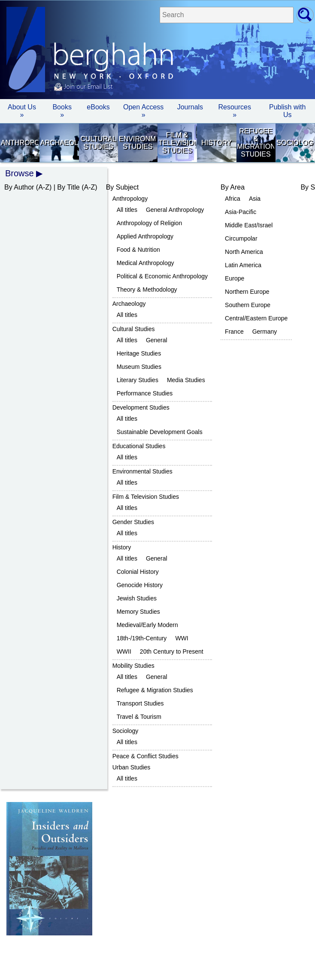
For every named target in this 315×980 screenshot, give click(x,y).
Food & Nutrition (138, 250)
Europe (235, 278)
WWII (124, 651)
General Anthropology (175, 210)
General (157, 340)
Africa (233, 199)
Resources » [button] (235, 111)
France (234, 332)
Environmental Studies (138, 143)
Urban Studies (132, 767)
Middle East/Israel (249, 225)
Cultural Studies (98, 143)
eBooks (98, 107)
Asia (255, 199)
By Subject (122, 187)
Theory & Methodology (147, 289)
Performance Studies (145, 393)
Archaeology (59, 143)
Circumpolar (241, 238)
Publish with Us (287, 111)
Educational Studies (139, 446)
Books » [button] (62, 111)
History (217, 143)
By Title (68, 187)
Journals (190, 107)
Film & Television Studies (177, 143)
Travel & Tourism (139, 717)
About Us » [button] (22, 111)
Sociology (295, 143)
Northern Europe (247, 292)
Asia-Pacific (241, 212)
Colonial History (138, 572)
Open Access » (143, 111)
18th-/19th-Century (142, 638)
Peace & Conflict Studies (145, 756)
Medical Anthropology (145, 263)
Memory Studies (138, 612)
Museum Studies (139, 367)
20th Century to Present (172, 651)
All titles (127, 210)
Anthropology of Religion (150, 223)
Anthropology (20, 143)
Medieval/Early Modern (147, 625)
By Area (233, 187)
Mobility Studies (133, 666)
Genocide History (140, 585)
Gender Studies (133, 522)
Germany (265, 332)
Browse (20, 173)
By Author (19, 187)
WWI (182, 638)
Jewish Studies (137, 598)
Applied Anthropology (145, 236)
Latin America (243, 265)
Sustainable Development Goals (160, 432)
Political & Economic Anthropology (162, 276)
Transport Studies (140, 703)
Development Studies (141, 407)
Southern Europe (248, 305)
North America (244, 252)
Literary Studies (138, 380)
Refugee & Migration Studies (256, 143)
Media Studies (186, 380)
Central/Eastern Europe (256, 318)
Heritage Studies (139, 353)
